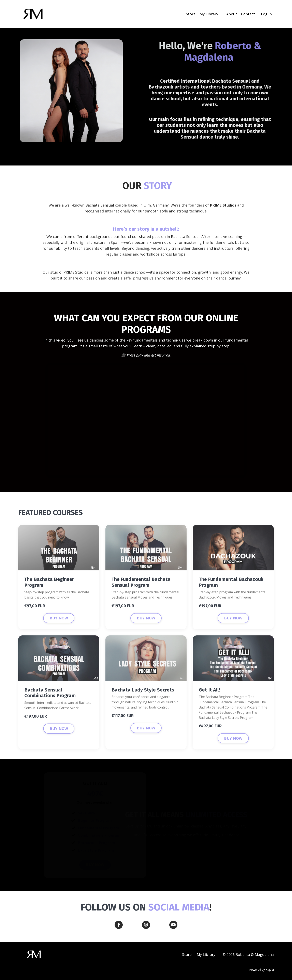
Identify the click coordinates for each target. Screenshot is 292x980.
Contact (248, 14)
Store (191, 14)
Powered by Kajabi (261, 970)
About (232, 14)
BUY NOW (59, 633)
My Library (209, 14)
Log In (266, 14)
